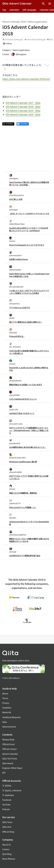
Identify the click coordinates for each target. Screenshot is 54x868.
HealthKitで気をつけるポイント (22, 413)
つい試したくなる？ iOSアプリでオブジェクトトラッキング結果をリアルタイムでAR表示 (29, 292)
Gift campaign (29, 10)
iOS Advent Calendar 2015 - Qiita (23, 111)
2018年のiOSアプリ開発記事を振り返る (25, 555)
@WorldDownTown (17, 222)
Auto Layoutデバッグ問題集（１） (23, 507)
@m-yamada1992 (16, 285)
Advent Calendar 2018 (14, 22)
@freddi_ (13, 516)
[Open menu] (50, 4)
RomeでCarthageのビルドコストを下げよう (27, 245)
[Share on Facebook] (23, 124)
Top (4, 10)
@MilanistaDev (15, 268)
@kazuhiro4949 (15, 470)
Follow (7, 44)
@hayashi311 (15, 302)
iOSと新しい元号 (16, 199)
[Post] (8, 124)
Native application (37, 22)
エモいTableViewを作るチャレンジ (23, 399)
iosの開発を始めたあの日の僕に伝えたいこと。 (28, 447)
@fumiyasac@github (18, 533)
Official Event (8, 744)
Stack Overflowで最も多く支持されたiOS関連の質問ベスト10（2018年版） (29, 183)
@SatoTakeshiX (15, 379)
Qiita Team (7, 822)
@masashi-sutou (16, 422)
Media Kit (7, 712)
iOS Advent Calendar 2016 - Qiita (23, 107)
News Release (9, 859)
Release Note (8, 740)
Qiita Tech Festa (10, 759)
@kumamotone (15, 254)
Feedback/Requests (12, 717)
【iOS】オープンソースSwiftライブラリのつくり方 (29, 213)
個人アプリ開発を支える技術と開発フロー (26, 322)
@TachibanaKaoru (17, 194)
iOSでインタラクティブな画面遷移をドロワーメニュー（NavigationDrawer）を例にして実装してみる (29, 430)
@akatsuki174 (15, 502)
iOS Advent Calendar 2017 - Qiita (23, 103)
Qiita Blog (7, 854)
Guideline (7, 708)
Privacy (6, 703)
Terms (5, 698)
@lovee (12, 487)
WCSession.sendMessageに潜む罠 (23, 462)
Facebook (7, 800)
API (4, 773)
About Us (7, 845)
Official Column (10, 749)
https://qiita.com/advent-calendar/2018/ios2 (26, 79)
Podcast (6, 809)
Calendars (14, 10)
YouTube (6, 805)
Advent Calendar (10, 754)
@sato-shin (14, 408)
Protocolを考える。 (17, 336)
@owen (12, 239)
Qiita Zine (7, 827)
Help (5, 722)
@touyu (12, 362)
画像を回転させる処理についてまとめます (26, 385)
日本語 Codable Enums (19, 259)
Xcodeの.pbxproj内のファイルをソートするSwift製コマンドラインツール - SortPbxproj (29, 229)
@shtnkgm (14, 208)
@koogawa (14, 177)
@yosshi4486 (14, 393)
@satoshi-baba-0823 (17, 456)
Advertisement (9, 727)
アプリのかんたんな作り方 (20, 308)
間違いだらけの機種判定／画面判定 (23, 493)
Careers (6, 849)
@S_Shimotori (15, 345)
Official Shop (8, 832)
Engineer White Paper (12, 768)
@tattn (12, 316)
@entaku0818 (15, 442)
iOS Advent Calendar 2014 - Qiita (23, 114)
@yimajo (13, 550)
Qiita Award (8, 763)
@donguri (13, 331)
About (5, 693)
